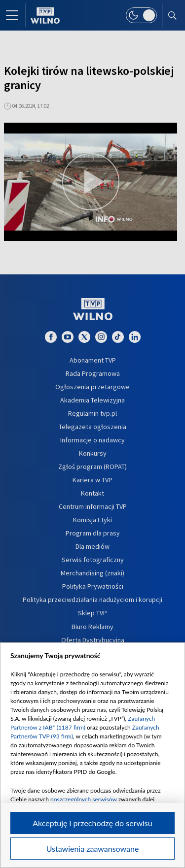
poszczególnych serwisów (84, 799)
